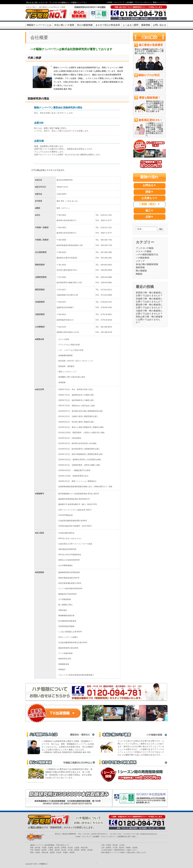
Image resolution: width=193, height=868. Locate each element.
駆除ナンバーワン (160, 2)
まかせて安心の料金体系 (108, 25)
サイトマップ (119, 2)
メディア (140, 261)
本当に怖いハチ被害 (64, 25)
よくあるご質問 (131, 25)
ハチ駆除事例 (142, 258)
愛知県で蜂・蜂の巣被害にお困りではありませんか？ (149, 306)
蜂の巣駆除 (141, 271)
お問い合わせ (160, 25)
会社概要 (130, 2)
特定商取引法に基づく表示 (127, 836)
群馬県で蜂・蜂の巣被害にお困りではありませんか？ (149, 294)
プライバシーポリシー (143, 2)
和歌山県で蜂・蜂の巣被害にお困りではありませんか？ (149, 319)
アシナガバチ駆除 (145, 248)
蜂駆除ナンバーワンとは (39, 25)
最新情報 (146, 25)
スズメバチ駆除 (144, 251)
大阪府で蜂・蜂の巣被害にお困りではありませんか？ (149, 312)
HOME (110, 2)
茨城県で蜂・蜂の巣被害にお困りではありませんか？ (149, 300)
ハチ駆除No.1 (42, 864)
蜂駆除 (139, 274)
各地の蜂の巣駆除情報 (147, 264)
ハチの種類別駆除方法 (147, 254)
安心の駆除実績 (85, 25)
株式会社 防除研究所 (69, 834)
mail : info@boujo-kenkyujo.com (147, 834)
